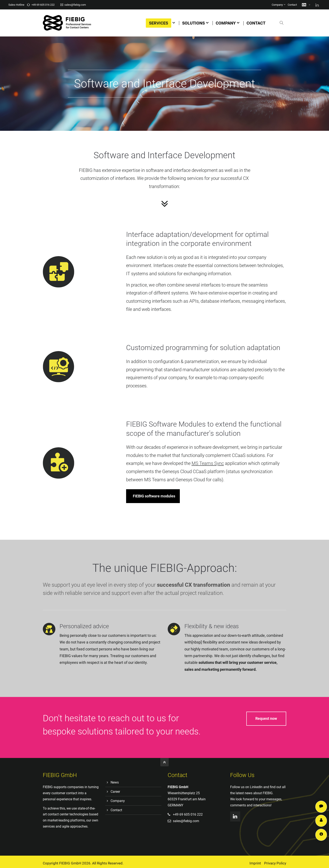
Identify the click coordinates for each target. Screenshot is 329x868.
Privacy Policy (275, 863)
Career (115, 792)
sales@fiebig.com (73, 5)
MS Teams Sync (233, 463)
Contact (292, 5)
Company (277, 5)
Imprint (255, 863)
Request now (266, 718)
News (115, 782)
